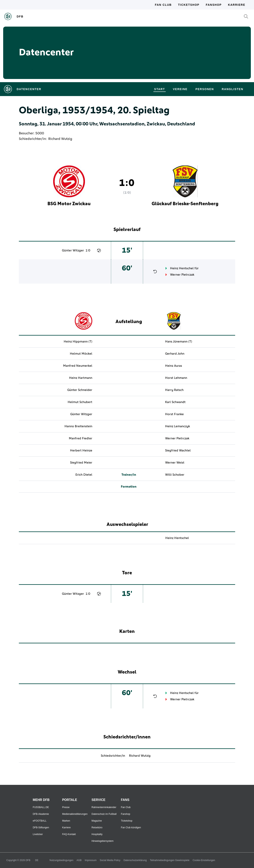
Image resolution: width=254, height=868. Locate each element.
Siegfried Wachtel (178, 450)
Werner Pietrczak (182, 275)
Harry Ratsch (174, 390)
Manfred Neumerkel (78, 366)
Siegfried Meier (81, 463)
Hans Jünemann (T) (179, 342)
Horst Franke (174, 414)
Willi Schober (175, 475)
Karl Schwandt (175, 402)
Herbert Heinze (81, 450)
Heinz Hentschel (182, 268)
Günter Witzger (73, 250)
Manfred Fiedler (81, 438)
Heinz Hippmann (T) (78, 342)
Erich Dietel (84, 475)
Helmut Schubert (80, 402)
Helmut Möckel (81, 354)
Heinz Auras (174, 366)
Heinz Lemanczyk (178, 426)
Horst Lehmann (176, 378)
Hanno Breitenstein (78, 426)
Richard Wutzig (60, 139)
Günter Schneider (80, 390)
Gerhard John (175, 354)
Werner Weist (175, 463)
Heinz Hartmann (81, 378)
